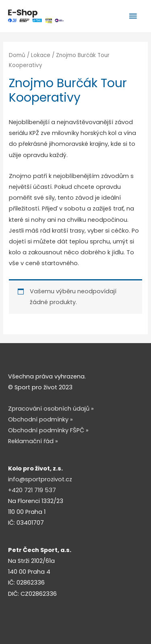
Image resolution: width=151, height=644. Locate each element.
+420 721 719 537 (32, 490)
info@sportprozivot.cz (40, 479)
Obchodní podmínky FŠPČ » (48, 430)
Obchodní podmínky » (40, 419)
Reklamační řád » (33, 441)
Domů (17, 55)
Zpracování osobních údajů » (51, 409)
